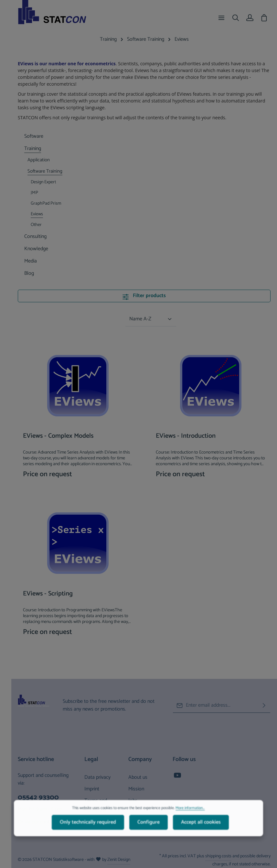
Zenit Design (119, 860)
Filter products (144, 296)
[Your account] (250, 18)
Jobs (133, 801)
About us (138, 777)
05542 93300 (38, 798)
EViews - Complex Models (58, 437)
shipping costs (218, 856)
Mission (136, 789)
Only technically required (88, 838)
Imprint (92, 789)
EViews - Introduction (186, 437)
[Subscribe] (264, 705)
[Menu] (221, 18)
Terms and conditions (96, 806)
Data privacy (97, 777)
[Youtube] (177, 777)
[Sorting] (151, 319)
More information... (190, 824)
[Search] (236, 18)
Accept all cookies (201, 838)
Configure (149, 838)
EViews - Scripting (48, 594)
